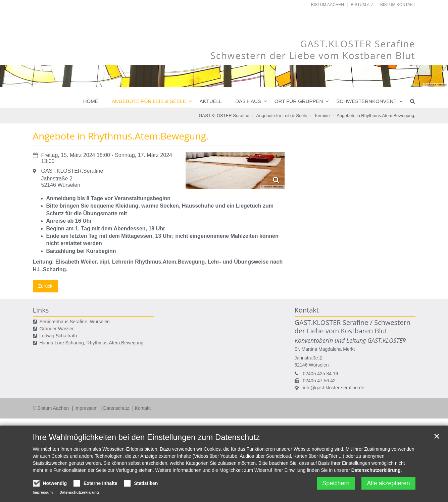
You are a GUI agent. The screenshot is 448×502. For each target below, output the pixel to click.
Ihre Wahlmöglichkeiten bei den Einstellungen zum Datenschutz (146, 437)
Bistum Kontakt (398, 5)
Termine (322, 116)
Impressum (87, 408)
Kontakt (143, 408)
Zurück (45, 286)
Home (91, 101)
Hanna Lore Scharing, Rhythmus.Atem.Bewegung (92, 343)
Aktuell (211, 101)
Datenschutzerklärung (376, 470)
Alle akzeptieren (388, 483)
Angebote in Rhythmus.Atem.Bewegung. (376, 116)
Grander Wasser (57, 329)
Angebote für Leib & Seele (149, 101)
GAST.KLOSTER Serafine (224, 116)
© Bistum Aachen (52, 408)
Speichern (336, 483)
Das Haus (248, 101)
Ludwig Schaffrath (58, 336)
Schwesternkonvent (366, 101)
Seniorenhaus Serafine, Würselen (75, 322)
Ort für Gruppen (299, 101)
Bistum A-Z (362, 5)
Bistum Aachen (328, 5)
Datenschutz (117, 408)
